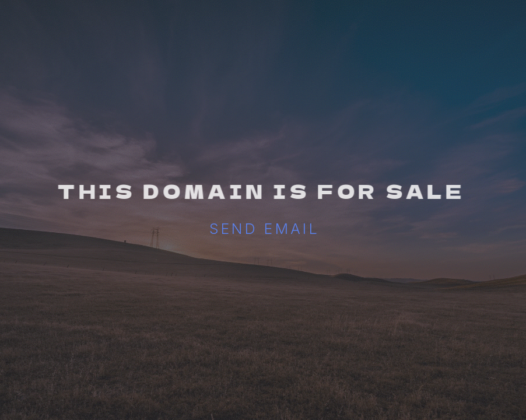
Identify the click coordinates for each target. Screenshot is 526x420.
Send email (264, 229)
